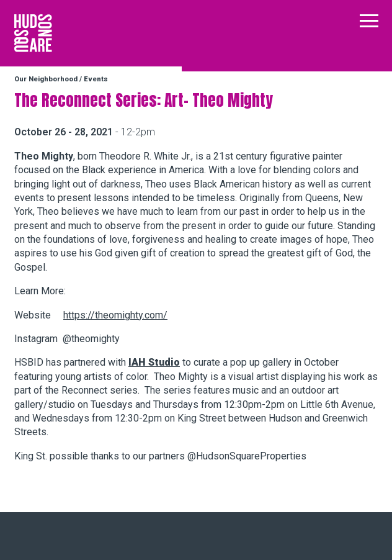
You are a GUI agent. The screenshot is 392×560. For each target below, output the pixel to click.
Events (96, 79)
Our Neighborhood (46, 79)
